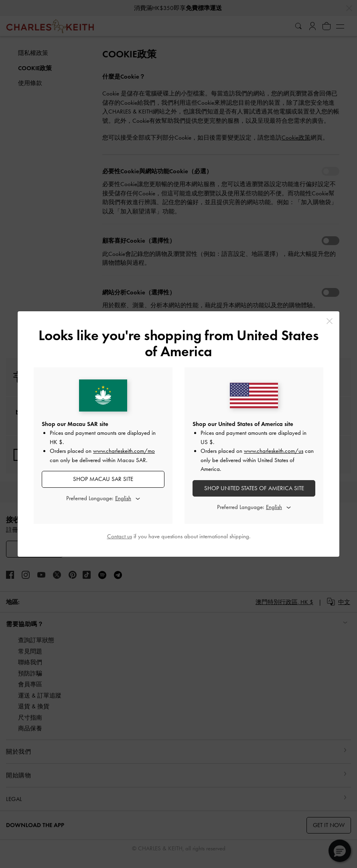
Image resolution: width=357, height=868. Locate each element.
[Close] (330, 321)
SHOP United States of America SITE (254, 488)
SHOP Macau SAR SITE (103, 479)
